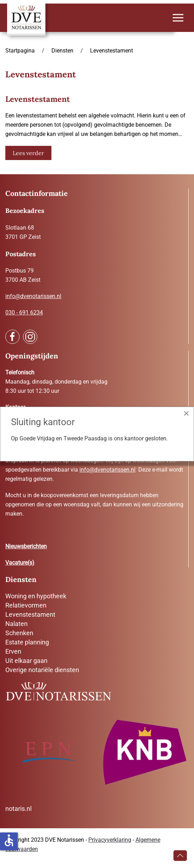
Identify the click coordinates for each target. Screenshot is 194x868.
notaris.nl (18, 809)
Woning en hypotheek (36, 596)
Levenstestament (30, 614)
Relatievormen (26, 605)
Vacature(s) (20, 563)
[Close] (186, 413)
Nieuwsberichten (26, 546)
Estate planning (27, 642)
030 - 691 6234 (24, 312)
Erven (13, 651)
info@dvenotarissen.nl (33, 296)
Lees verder (28, 153)
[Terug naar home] (26, 18)
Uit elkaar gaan (26, 661)
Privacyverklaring (110, 840)
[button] (178, 18)
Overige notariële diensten (42, 670)
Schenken (19, 633)
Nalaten (16, 624)
